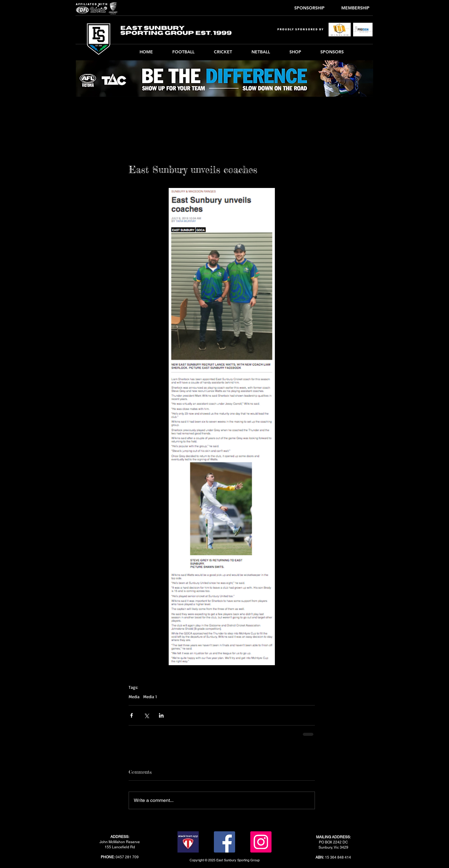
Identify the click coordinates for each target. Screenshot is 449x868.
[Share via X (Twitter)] (146, 715)
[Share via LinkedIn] (161, 715)
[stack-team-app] (188, 842)
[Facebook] (224, 842)
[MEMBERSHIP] (355, 8)
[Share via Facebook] (132, 715)
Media (134, 697)
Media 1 (150, 697)
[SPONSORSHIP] (309, 8)
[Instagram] (261, 842)
